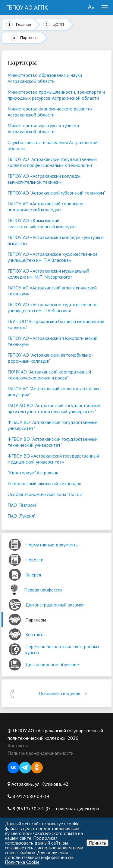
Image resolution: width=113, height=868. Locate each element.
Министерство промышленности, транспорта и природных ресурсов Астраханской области (56, 95)
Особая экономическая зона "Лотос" (45, 494)
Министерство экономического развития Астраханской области (50, 112)
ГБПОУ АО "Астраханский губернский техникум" (56, 193)
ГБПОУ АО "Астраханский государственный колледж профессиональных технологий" (52, 162)
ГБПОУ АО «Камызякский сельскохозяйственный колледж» (42, 223)
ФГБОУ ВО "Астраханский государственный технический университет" (53, 442)
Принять (97, 843)
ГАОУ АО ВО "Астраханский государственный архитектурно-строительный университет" (54, 408)
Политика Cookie (22, 862)
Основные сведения (64, 693)
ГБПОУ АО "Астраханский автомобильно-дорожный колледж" (50, 358)
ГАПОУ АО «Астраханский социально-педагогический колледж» (46, 207)
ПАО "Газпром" (22, 505)
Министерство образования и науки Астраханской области (45, 78)
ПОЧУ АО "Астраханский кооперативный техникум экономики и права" (49, 375)
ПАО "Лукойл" (22, 516)
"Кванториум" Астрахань (33, 473)
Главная (23, 24)
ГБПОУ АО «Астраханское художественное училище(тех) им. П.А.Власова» (53, 257)
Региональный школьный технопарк (44, 483)
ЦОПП (58, 24)
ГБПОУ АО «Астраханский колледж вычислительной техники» (44, 179)
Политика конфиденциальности (41, 753)
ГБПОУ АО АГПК (27, 8)
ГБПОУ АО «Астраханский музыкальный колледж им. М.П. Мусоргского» (48, 274)
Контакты (18, 746)
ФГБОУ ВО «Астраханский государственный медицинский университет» (53, 459)
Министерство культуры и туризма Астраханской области (43, 129)
